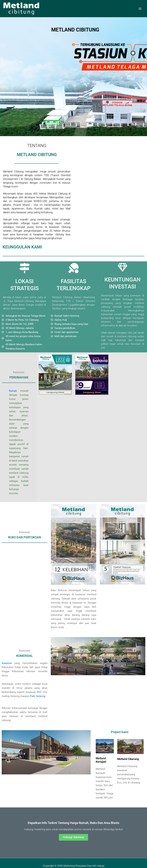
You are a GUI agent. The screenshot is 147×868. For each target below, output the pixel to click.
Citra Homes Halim (5, 856)
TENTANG (37, 146)
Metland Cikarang (128, 759)
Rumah (13, 391)
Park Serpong (38, 696)
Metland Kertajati (101, 760)
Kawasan (7, 663)
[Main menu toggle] (140, 9)
